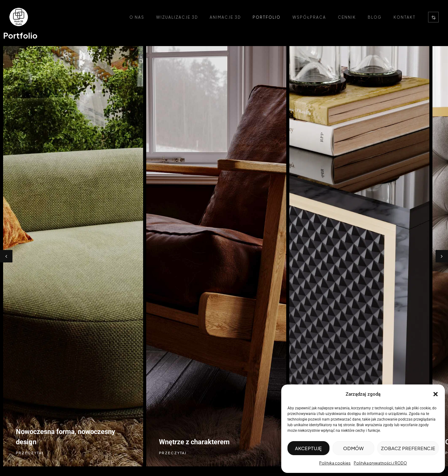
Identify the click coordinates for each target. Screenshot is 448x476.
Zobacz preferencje (408, 448)
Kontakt (405, 17)
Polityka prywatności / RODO (380, 463)
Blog (375, 17)
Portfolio (267, 17)
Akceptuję (308, 448)
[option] (72, 256)
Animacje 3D (225, 17)
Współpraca (309, 17)
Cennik (347, 17)
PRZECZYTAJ (30, 453)
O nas (137, 17)
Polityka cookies (335, 463)
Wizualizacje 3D (177, 17)
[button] (436, 394)
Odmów (353, 448)
